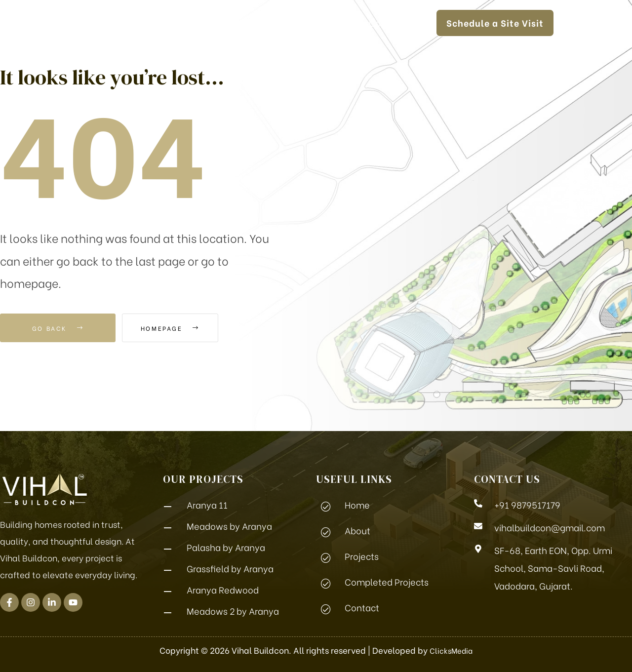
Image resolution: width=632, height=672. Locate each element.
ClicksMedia (451, 650)
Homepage (183, 328)
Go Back (58, 328)
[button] (569, 22)
